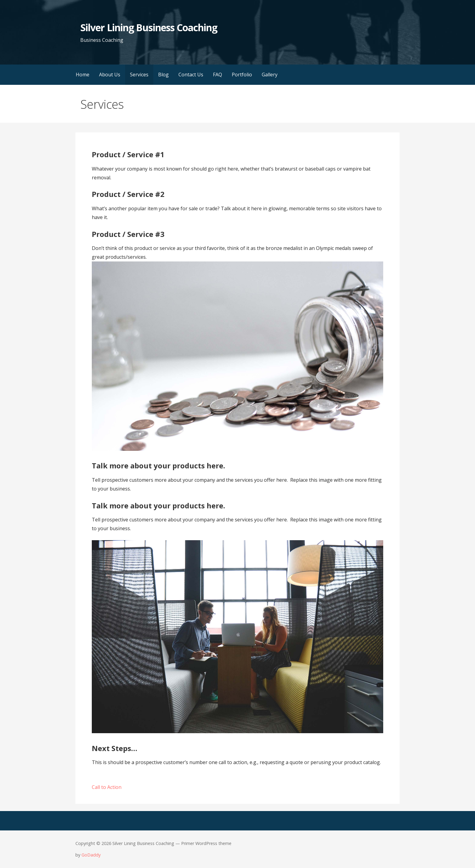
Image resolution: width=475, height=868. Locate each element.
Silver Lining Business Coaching (149, 27)
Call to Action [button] (107, 787)
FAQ (218, 75)
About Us (110, 75)
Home (83, 75)
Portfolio (242, 75)
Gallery (270, 75)
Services (139, 75)
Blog (163, 75)
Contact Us (191, 75)
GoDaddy (91, 855)
